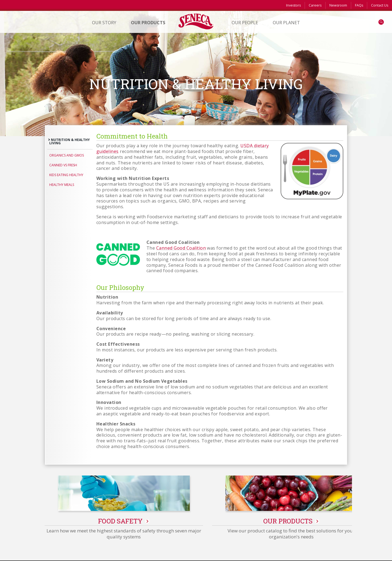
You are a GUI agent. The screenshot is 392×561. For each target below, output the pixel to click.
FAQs (359, 5)
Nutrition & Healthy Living (70, 141)
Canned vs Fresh (63, 165)
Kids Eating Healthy (66, 175)
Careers (315, 5)
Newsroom (338, 5)
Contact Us (380, 5)
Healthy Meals (62, 185)
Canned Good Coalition (181, 248)
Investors (293, 5)
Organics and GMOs (67, 155)
